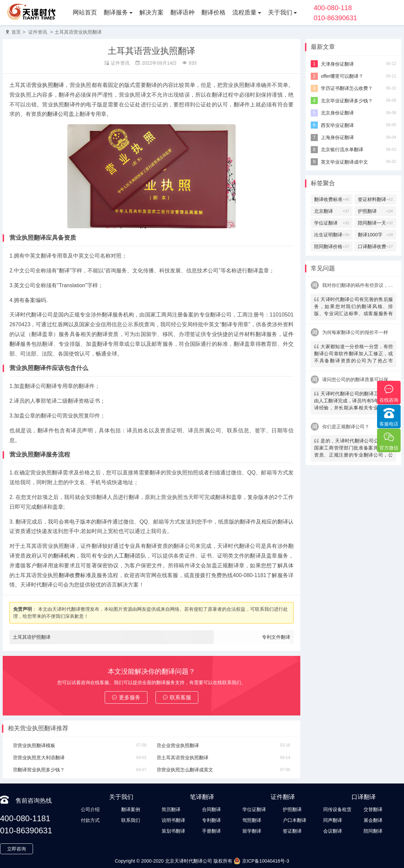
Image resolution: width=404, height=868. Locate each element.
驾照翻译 (252, 820)
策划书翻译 (173, 831)
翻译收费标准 (75, 575)
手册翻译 (211, 831)
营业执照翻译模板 (34, 745)
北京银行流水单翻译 (342, 149)
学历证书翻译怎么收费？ (347, 88)
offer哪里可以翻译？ (342, 76)
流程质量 (244, 12)
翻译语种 (182, 12)
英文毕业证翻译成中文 (344, 162)
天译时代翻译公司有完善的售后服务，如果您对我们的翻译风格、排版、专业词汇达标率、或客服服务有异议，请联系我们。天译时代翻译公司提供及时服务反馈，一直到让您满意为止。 (353, 307)
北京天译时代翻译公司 (189, 861)
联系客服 (177, 697)
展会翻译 (373, 820)
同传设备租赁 (337, 809)
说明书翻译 (173, 820)
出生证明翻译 (332, 235)
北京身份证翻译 (337, 113)
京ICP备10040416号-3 (261, 861)
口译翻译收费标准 (375, 246)
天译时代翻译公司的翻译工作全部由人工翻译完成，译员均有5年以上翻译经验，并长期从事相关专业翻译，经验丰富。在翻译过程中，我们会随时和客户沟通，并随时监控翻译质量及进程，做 (353, 402)
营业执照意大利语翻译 (39, 758)
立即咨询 (16, 849)
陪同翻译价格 (332, 246)
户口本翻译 (295, 820)
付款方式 (90, 820)
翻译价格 (213, 12)
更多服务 (126, 697)
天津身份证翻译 (337, 64)
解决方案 (151, 12)
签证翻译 (292, 831)
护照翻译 (375, 211)
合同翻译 (211, 809)
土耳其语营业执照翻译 (78, 32)
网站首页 (85, 12)
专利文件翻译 (276, 637)
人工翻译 (124, 556)
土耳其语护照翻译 (32, 637)
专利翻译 (211, 820)
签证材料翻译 (375, 199)
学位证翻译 (332, 223)
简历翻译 (171, 809)
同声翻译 (333, 820)
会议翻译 (333, 831)
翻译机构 (64, 556)
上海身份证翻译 (337, 137)
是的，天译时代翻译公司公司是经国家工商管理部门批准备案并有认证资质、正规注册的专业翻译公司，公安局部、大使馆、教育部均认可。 (353, 449)
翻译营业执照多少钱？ (39, 770)
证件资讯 (38, 32)
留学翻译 (252, 831)
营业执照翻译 (48, 85)
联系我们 (131, 820)
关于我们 (280, 12)
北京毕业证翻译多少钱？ (347, 101)
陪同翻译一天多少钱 (375, 223)
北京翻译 (332, 211)
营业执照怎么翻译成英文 (185, 770)
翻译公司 (58, 114)
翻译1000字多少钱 (375, 235)
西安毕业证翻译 (337, 125)
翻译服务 (116, 12)
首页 (16, 32)
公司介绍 (90, 809)
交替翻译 (373, 809)
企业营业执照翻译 (178, 745)
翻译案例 (131, 809)
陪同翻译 (373, 831)
